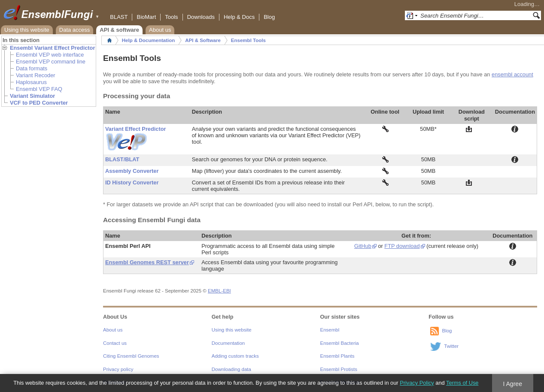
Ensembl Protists (339, 369)
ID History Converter (132, 182)
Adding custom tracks (235, 356)
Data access (75, 30)
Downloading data (231, 369)
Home (109, 40)
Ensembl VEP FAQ (39, 89)
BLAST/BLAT (122, 159)
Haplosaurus (31, 82)
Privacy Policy (417, 383)
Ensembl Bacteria (340, 343)
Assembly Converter (132, 171)
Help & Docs (239, 17)
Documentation (228, 343)
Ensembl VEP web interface (50, 55)
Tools (171, 17)
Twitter (451, 347)
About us (160, 30)
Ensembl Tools (248, 40)
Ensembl (330, 330)
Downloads (201, 17)
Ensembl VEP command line (51, 62)
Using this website (27, 30)
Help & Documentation (148, 40)
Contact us (115, 343)
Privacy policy (118, 369)
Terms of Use (462, 383)
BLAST (119, 17)
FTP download (402, 246)
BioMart (146, 17)
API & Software (203, 40)
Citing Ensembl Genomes (131, 356)
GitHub (363, 246)
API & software (119, 30)
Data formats (32, 68)
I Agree (512, 384)
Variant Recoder (36, 75)
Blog (269, 17)
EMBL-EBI (219, 291)
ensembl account (512, 74)
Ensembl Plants (337, 356)
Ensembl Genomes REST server (147, 262)
